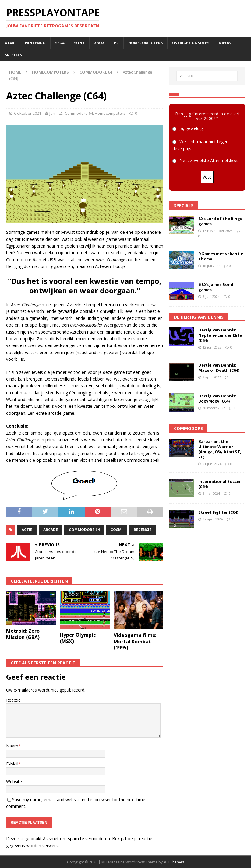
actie (27, 530)
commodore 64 (84, 530)
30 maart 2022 (214, 408)
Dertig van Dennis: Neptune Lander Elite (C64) (220, 335)
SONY (79, 43)
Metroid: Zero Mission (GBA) (23, 634)
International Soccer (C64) (220, 484)
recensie (143, 530)
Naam (12, 746)
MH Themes (174, 862)
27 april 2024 (213, 519)
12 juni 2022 (212, 347)
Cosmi (117, 530)
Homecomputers (145, 43)
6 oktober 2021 (28, 113)
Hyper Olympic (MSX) (78, 638)
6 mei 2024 (211, 493)
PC (116, 43)
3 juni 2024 (211, 297)
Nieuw (225, 43)
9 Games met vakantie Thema (221, 256)
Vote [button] (207, 177)
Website (14, 781)
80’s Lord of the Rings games (220, 221)
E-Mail (12, 764)
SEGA (60, 43)
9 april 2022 (212, 377)
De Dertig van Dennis (199, 317)
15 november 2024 (218, 231)
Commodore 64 (79, 113)
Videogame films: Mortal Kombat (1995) (135, 642)
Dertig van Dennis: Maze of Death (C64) (219, 368)
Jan (52, 113)
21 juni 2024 (212, 464)
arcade (51, 530)
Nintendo (35, 43)
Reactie (13, 700)
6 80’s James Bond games (216, 287)
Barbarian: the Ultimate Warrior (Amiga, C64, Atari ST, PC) (220, 449)
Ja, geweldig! (192, 128)
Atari (10, 43)
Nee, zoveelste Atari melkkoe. (209, 160)
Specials (13, 55)
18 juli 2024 (211, 266)
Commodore (188, 428)
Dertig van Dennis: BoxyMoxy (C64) (217, 398)
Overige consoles (191, 43)
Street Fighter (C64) (218, 512)
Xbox (99, 43)
